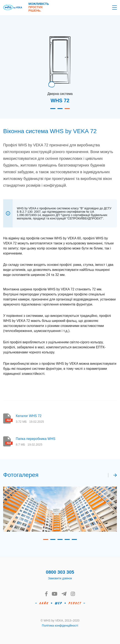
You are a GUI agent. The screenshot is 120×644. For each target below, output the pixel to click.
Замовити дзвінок (60, 578)
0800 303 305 (60, 572)
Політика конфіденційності (60, 626)
